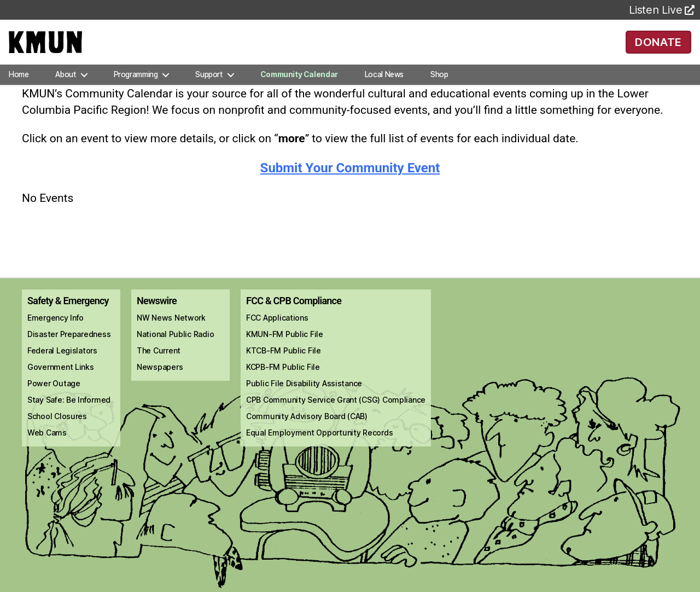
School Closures (57, 432)
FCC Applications (277, 333)
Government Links (61, 383)
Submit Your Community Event (350, 184)
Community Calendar (299, 90)
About (65, 90)
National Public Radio (175, 350)
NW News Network (171, 333)
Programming (136, 90)
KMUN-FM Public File (285, 350)
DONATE (658, 49)
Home (19, 90)
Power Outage (54, 399)
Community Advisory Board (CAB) (307, 432)
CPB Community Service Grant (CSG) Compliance (336, 416)
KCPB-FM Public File (283, 383)
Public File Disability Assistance (304, 399)
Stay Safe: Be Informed (69, 416)
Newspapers (160, 383)
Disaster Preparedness (69, 350)
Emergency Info (56, 333)
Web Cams (47, 448)
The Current (159, 366)
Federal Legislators (62, 366)
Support (209, 90)
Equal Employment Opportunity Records (319, 448)
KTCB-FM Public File (284, 366)
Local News (384, 90)
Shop (439, 90)
